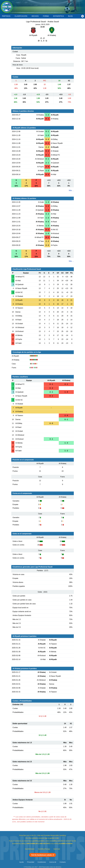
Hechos (35, 16)
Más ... (71, 190)
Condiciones (42, 862)
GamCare (57, 849)
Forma (46, 16)
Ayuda (21, 862)
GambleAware (30, 849)
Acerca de (53, 862)
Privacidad (31, 862)
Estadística (58, 16)
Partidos (6, 16)
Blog (70, 16)
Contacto (63, 862)
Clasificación (21, 16)
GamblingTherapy (44, 849)
